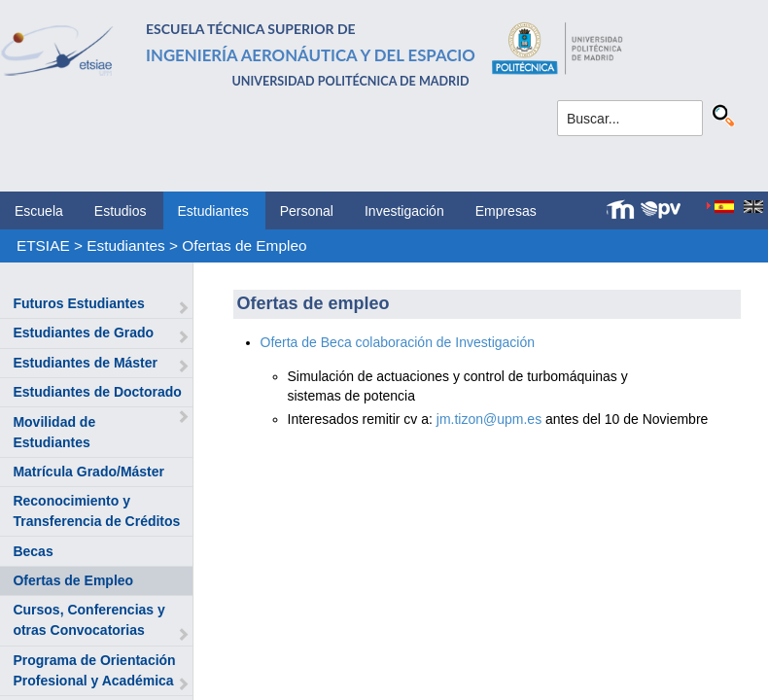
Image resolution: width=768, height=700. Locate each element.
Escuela (39, 211)
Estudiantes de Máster (85, 363)
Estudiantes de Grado (83, 332)
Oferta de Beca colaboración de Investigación (400, 342)
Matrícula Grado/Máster (88, 472)
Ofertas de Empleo (244, 245)
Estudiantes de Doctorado (97, 392)
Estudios (121, 211)
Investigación (404, 211)
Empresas (506, 211)
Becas (33, 551)
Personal (307, 211)
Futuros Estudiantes (78, 303)
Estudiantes (213, 211)
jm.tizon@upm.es (489, 419)
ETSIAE (43, 245)
